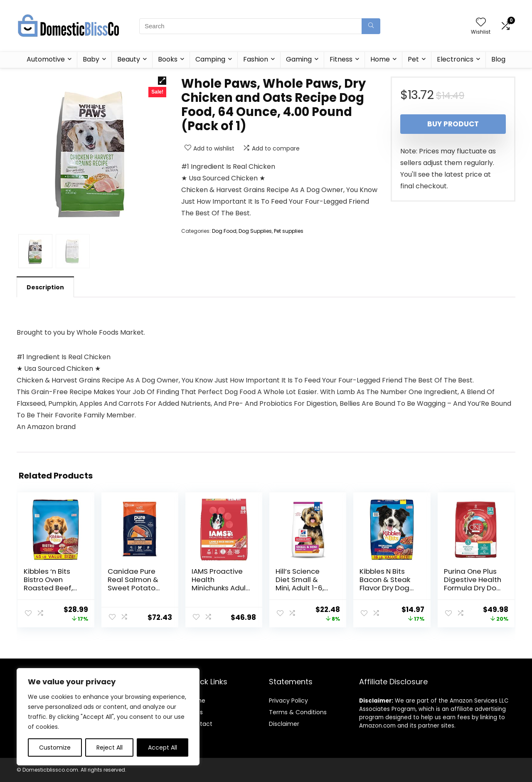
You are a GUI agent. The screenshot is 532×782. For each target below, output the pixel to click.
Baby (91, 59)
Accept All (163, 747)
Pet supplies (289, 231)
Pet (413, 59)
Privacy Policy (288, 701)
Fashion (256, 59)
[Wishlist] (481, 23)
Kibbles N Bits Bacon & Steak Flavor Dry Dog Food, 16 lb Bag (385, 584)
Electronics (455, 59)
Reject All (110, 747)
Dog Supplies (255, 231)
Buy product (453, 124)
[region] (108, 717)
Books (168, 59)
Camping (210, 59)
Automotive (46, 59)
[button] (162, 81)
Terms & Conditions (298, 712)
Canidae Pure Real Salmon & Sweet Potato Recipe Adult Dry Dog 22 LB (136, 588)
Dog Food (224, 231)
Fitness (341, 59)
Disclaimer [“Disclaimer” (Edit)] (284, 724)
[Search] (371, 26)
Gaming (299, 59)
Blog (498, 59)
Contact (200, 724)
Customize (55, 747)
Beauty (129, 59)
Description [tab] (45, 287)
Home (380, 59)
